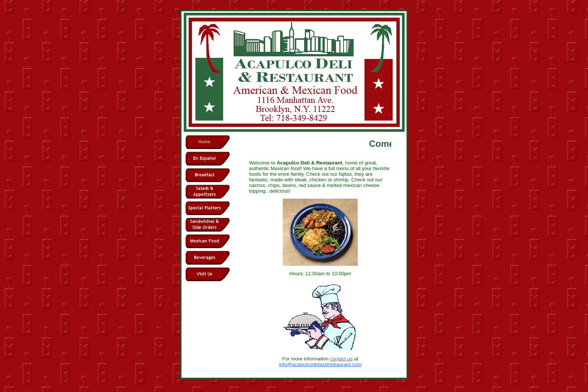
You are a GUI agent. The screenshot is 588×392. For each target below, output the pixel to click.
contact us (341, 359)
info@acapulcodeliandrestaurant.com (320, 364)
